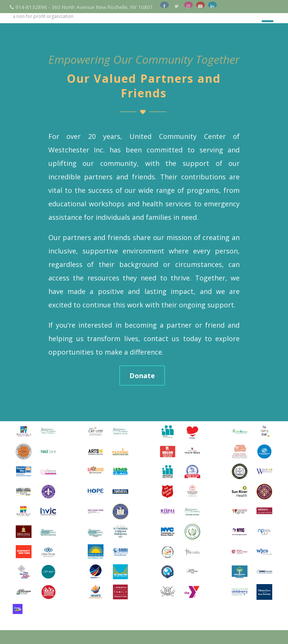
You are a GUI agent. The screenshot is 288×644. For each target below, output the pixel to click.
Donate (142, 376)
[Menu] (268, 25)
